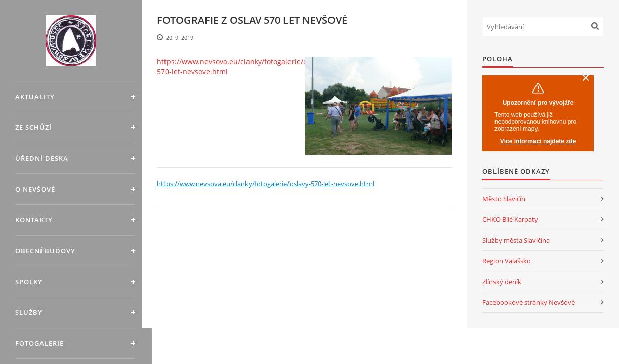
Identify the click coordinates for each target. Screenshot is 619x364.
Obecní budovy (45, 251)
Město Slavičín (504, 199)
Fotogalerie (39, 343)
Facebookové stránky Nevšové (529, 302)
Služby (29, 312)
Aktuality (35, 97)
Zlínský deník (502, 282)
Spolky (29, 282)
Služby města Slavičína (516, 240)
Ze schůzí (33, 127)
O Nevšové (35, 189)
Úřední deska (42, 158)
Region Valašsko (507, 261)
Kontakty (34, 220)
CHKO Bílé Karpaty (510, 219)
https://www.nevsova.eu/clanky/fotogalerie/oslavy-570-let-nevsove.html (242, 66)
